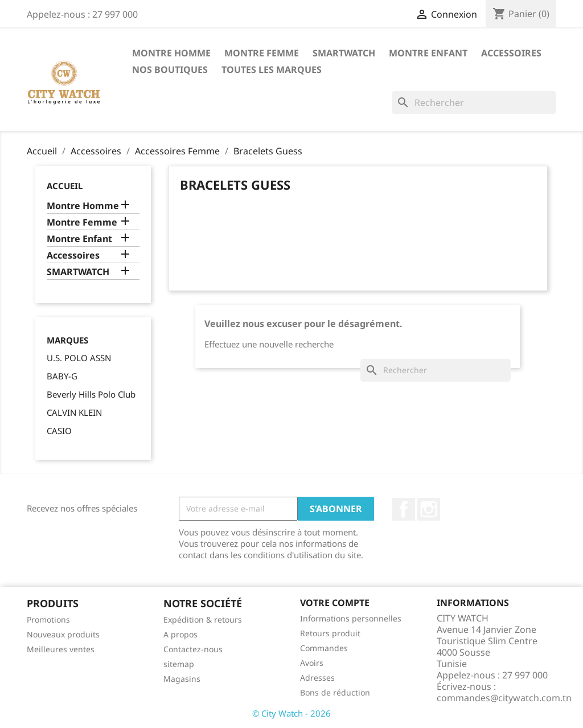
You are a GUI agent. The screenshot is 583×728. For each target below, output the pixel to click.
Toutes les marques (272, 69)
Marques (67, 340)
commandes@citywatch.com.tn (504, 698)
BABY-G (62, 376)
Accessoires (511, 53)
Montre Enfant (428, 53)
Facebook (404, 509)
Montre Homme (171, 53)
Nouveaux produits (63, 634)
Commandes (324, 648)
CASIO (59, 431)
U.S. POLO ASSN (79, 358)
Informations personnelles (351, 618)
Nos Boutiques (170, 69)
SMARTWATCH (344, 53)
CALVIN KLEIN (74, 412)
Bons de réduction (335, 692)
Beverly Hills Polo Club (91, 394)
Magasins (182, 679)
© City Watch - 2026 (291, 713)
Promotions (48, 619)
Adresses (317, 678)
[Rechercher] (474, 103)
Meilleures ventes (61, 649)
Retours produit (330, 633)
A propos (180, 634)
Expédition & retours (203, 619)
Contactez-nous (193, 649)
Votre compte (335, 603)
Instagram (429, 509)
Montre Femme (262, 53)
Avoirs (312, 663)
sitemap (179, 664)
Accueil (65, 186)
